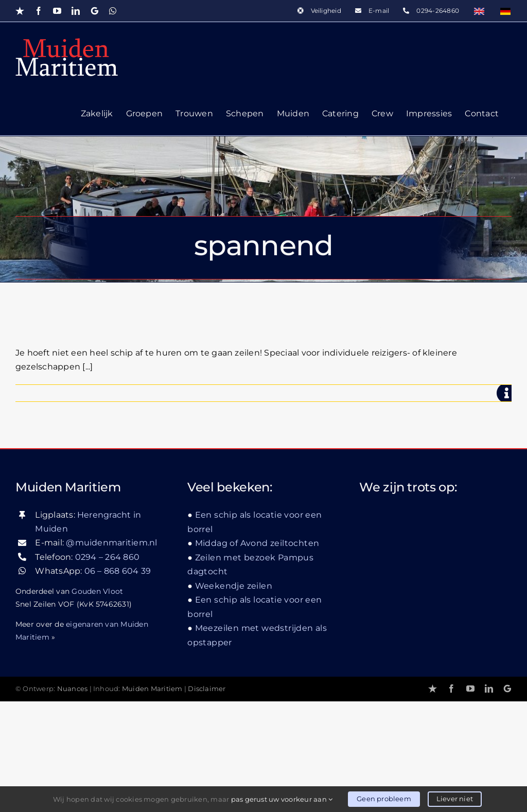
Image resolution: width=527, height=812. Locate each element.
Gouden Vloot (97, 591)
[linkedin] (489, 689)
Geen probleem (384, 799)
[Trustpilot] (433, 689)
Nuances (73, 689)
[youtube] (470, 689)
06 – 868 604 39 (118, 571)
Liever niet (455, 799)
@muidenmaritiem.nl (111, 543)
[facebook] (451, 689)
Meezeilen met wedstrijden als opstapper (223, 320)
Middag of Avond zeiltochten (257, 543)
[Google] (507, 689)
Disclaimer (207, 689)
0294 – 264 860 (107, 557)
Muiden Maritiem (152, 689)
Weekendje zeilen (234, 586)
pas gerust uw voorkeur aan (282, 799)
